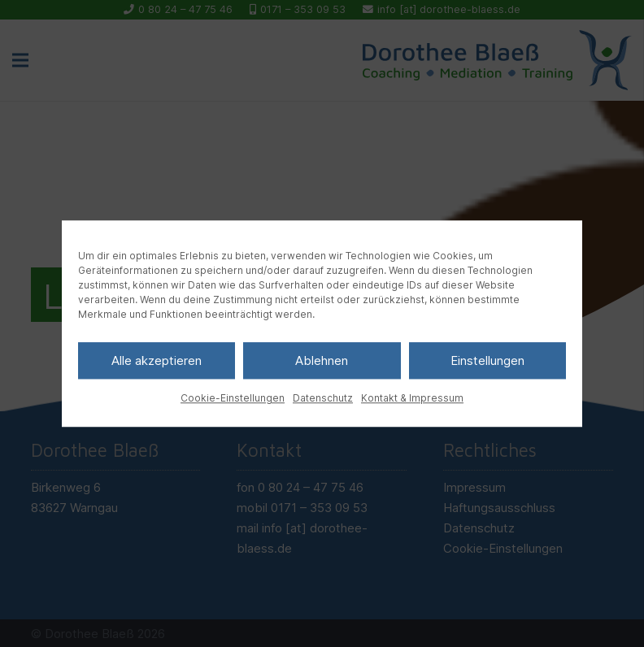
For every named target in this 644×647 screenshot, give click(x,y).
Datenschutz (323, 398)
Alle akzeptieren (157, 360)
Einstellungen (487, 360)
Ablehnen (322, 360)
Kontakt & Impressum (412, 398)
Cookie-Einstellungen (233, 398)
